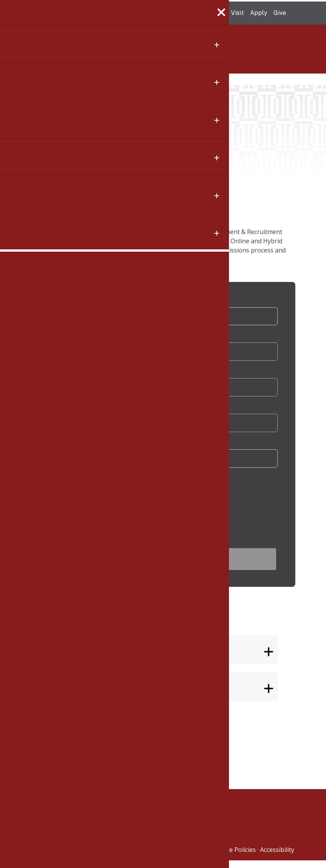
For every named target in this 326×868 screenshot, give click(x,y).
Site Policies (239, 857)
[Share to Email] (40, 304)
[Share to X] (40, 267)
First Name (84, 339)
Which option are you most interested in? (126, 448)
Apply (259, 13)
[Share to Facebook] (40, 249)
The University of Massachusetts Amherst (100, 13)
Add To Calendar (182, 181)
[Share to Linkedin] (40, 286)
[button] (40, 323)
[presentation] (130, 507)
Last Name (84, 376)
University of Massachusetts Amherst (164, 857)
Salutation (86, 303)
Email (77, 412)
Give (280, 13)
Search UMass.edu (297, 13)
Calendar (71, 78)
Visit (237, 13)
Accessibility (277, 857)
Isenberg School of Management (93, 53)
